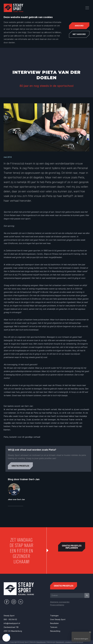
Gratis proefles (32, 465)
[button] (6, 638)
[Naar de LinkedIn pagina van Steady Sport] (21, 602)
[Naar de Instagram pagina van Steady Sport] (14, 602)
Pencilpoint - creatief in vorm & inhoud (69, 642)
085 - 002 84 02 (10, 619)
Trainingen (54, 616)
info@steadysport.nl (12, 623)
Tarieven (54, 627)
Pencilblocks (41, 642)
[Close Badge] (90, 632)
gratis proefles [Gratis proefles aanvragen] (64, 585)
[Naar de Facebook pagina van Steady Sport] (7, 602)
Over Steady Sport (58, 619)
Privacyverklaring (57, 605)
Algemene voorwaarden (60, 602)
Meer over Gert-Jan (28, 499)
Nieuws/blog (55, 631)
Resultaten (54, 623)
